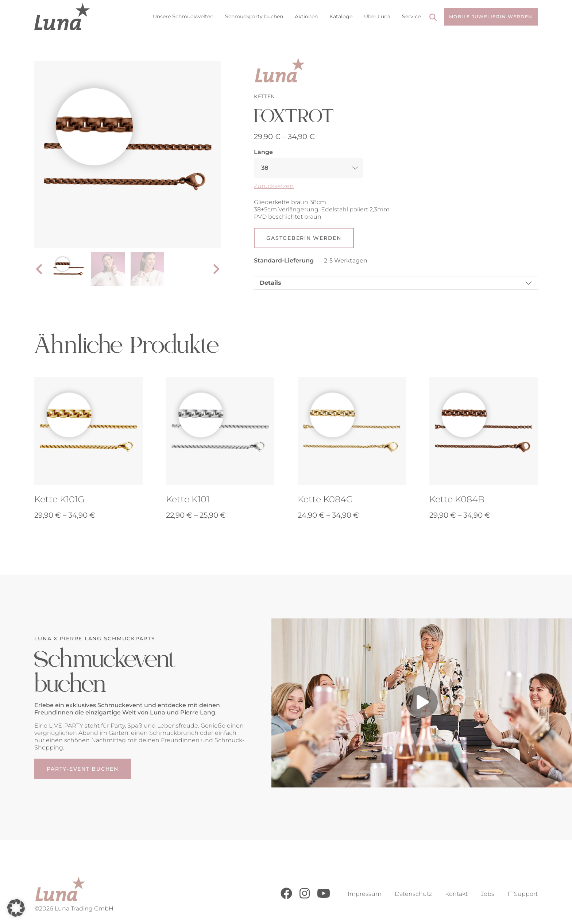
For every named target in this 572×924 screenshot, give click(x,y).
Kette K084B (457, 500)
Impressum (365, 894)
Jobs (488, 894)
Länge (263, 152)
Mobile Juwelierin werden (491, 17)
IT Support (523, 894)
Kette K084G (325, 500)
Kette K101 (188, 500)
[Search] (433, 18)
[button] (16, 908)
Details (270, 283)
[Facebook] (286, 897)
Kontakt (456, 894)
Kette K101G (59, 500)
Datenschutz (413, 894)
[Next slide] (216, 269)
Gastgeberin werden (304, 238)
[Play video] (422, 704)
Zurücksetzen (274, 186)
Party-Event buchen (83, 770)
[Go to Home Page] (62, 17)
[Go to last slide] (40, 269)
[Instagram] (305, 897)
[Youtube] (324, 897)
